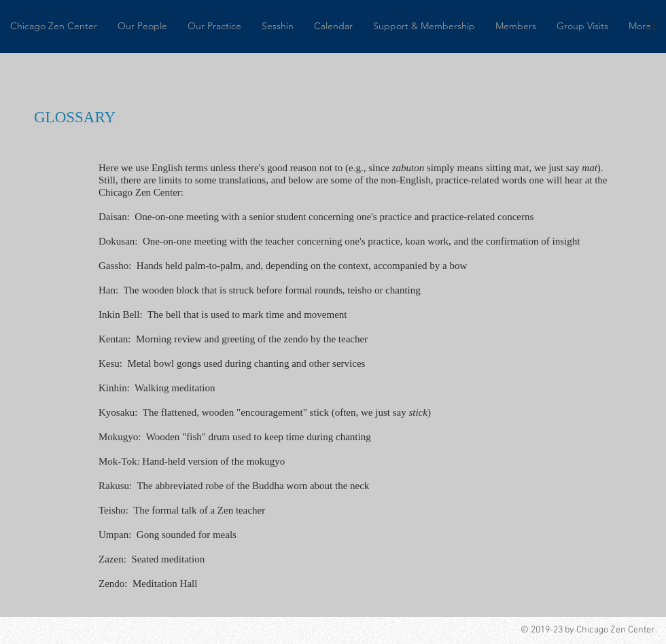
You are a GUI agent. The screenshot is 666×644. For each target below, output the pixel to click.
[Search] (652, 26)
